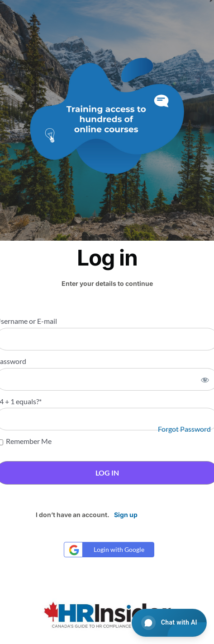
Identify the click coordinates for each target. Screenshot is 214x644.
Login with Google (105, 550)
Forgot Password (184, 429)
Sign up (126, 515)
